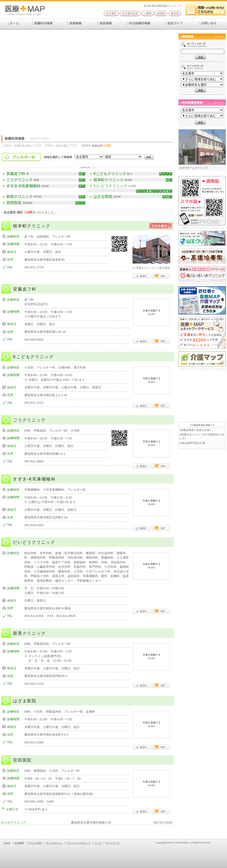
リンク (98, 843)
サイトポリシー (54, 843)
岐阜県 (175, 13)
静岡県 (161, 13)
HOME (7, 843)
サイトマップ (113, 843)
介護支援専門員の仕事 (192, 443)
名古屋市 (111, 13)
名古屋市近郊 (130, 13)
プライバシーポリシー (79, 843)
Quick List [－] (88, 167)
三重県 (148, 13)
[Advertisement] (48, 80)
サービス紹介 (35, 843)
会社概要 (19, 843)
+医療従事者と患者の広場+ (195, 430)
